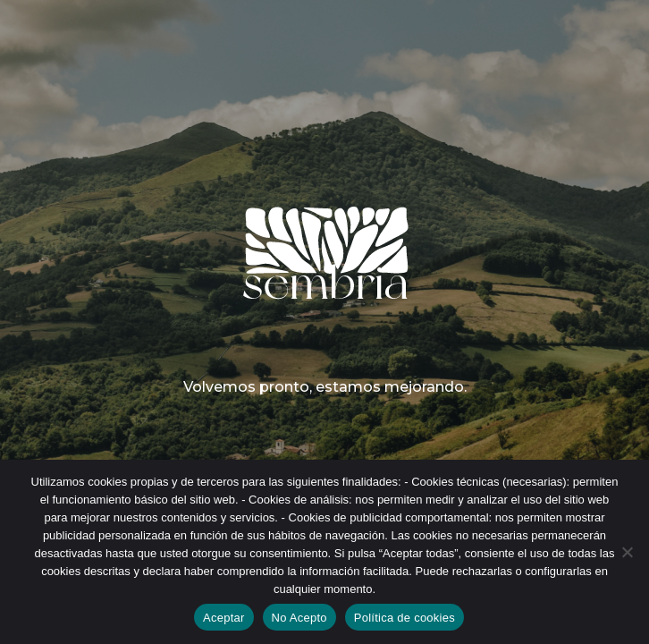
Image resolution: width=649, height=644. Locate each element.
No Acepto (299, 618)
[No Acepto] (627, 552)
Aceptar (224, 618)
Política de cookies (405, 618)
